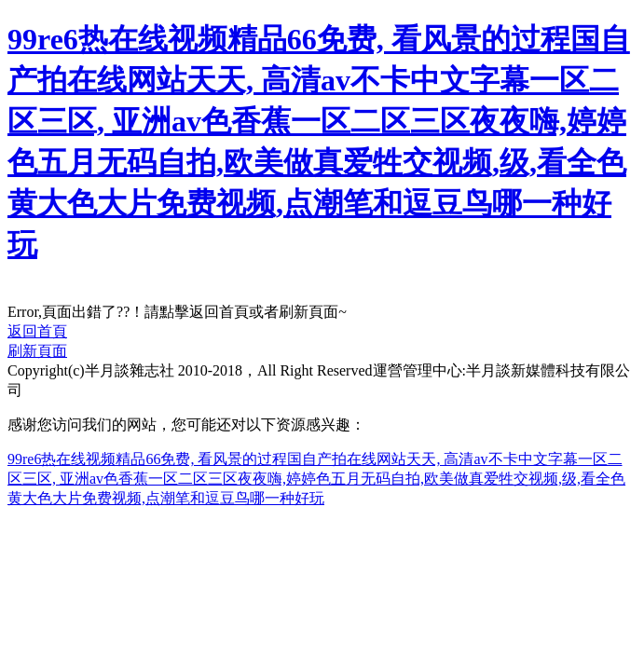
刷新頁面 (37, 351)
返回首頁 (37, 331)
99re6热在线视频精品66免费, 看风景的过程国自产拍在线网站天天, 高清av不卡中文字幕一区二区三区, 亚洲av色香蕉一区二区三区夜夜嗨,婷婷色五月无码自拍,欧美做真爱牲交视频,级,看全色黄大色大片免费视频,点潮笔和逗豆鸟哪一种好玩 (316, 479)
